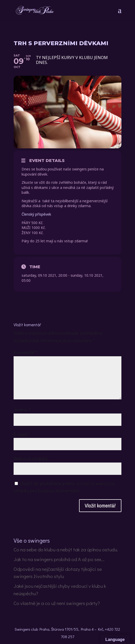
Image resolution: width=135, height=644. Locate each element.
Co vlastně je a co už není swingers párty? (57, 603)
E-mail (22, 434)
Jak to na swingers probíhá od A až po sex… (59, 559)
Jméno (22, 410)
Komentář (25, 352)
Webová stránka (31, 459)
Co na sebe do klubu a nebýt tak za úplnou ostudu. (66, 549)
